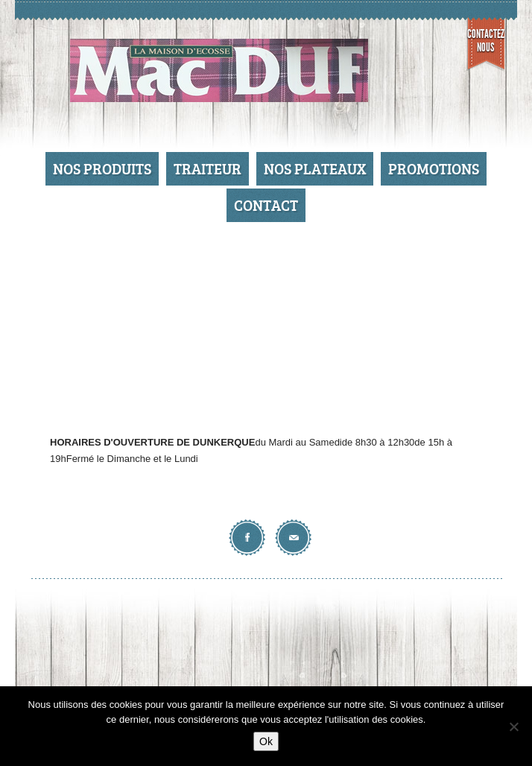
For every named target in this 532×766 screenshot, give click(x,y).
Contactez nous (486, 41)
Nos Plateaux (315, 168)
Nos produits (102, 168)
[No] (513, 727)
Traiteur (208, 168)
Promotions (434, 168)
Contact (266, 205)
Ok (266, 741)
